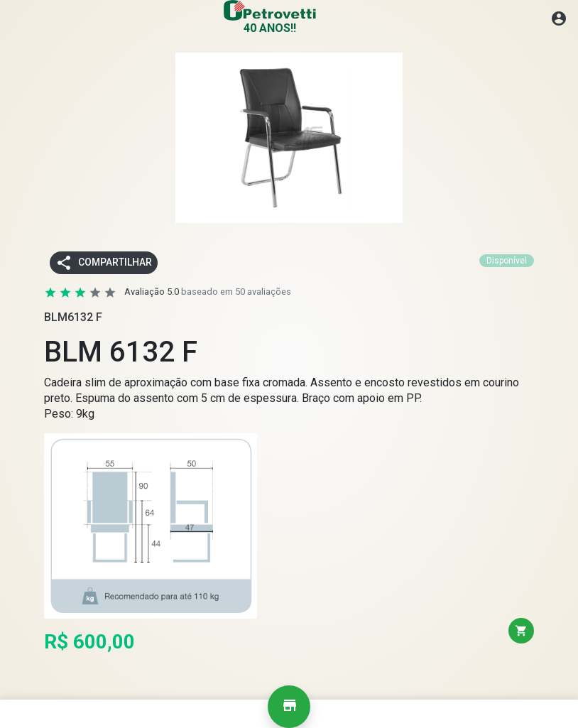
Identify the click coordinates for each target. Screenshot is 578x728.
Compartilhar (104, 263)
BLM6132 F (73, 317)
